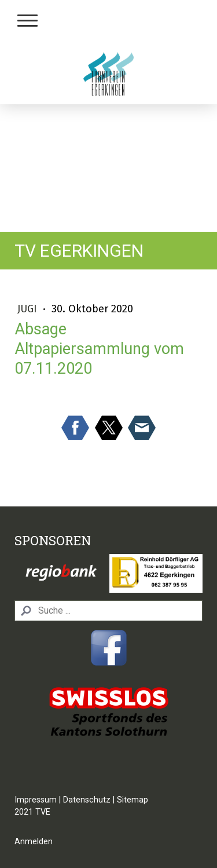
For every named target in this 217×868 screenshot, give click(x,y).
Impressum (36, 800)
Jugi (29, 309)
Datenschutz (87, 800)
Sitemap (133, 800)
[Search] (108, 611)
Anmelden (34, 842)
